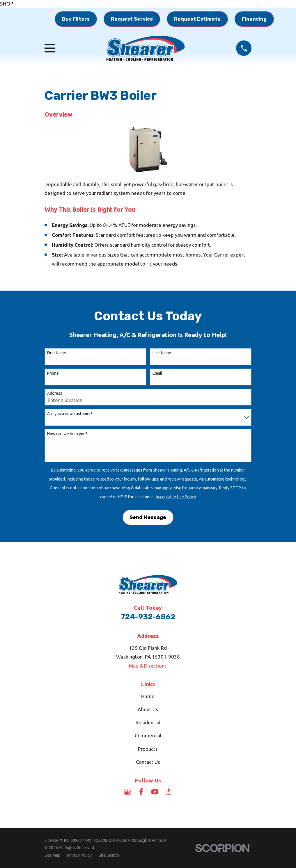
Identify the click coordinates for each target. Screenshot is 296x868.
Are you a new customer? (70, 414)
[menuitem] (52, 855)
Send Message (148, 517)
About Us (148, 709)
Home (148, 696)
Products (148, 749)
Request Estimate (197, 19)
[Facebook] (141, 792)
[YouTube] (155, 792)
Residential (148, 722)
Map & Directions (148, 666)
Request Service (132, 19)
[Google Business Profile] (127, 792)
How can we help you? (67, 434)
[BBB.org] (169, 792)
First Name (57, 353)
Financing (254, 19)
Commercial (148, 736)
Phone (53, 373)
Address (55, 393)
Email (157, 373)
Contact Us (148, 762)
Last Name (162, 353)
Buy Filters (76, 19)
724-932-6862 (148, 617)
